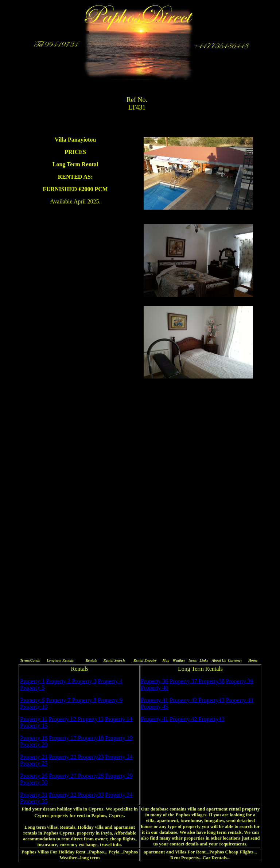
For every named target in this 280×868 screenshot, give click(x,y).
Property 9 (110, 700)
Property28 (91, 776)
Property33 (91, 795)
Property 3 (84, 681)
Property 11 (34, 719)
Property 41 (154, 700)
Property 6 (32, 700)
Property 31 (34, 795)
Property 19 (119, 738)
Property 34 (119, 795)
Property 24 (119, 757)
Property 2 (59, 681)
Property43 (211, 700)
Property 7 (59, 700)
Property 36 (154, 681)
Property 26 (34, 776)
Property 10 (34, 707)
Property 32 (63, 795)
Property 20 (34, 744)
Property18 (91, 738)
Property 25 (34, 763)
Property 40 (154, 688)
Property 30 (34, 782)
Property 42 (184, 700)
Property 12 (63, 719)
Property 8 (84, 700)
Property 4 (110, 681)
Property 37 (184, 681)
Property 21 (34, 757)
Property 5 (32, 688)
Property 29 (119, 776)
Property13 (91, 719)
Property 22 (63, 757)
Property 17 (63, 738)
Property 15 (34, 726)
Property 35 (34, 801)
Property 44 (239, 700)
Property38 (211, 681)
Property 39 (239, 681)
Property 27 (63, 776)
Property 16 (34, 738)
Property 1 (32, 681)
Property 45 (154, 707)
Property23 (91, 757)
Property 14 (119, 719)
